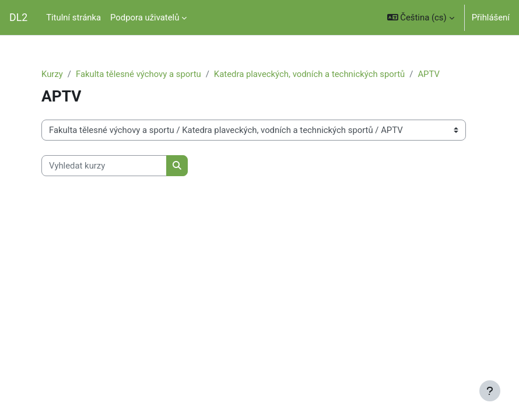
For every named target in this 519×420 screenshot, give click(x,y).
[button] (421, 17)
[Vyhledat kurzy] (104, 166)
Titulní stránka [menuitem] (73, 17)
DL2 (18, 17)
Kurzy (52, 74)
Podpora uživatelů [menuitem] (145, 17)
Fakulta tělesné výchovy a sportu (138, 74)
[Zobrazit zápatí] (490, 391)
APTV (429, 74)
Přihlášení (491, 17)
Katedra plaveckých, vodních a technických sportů (309, 74)
